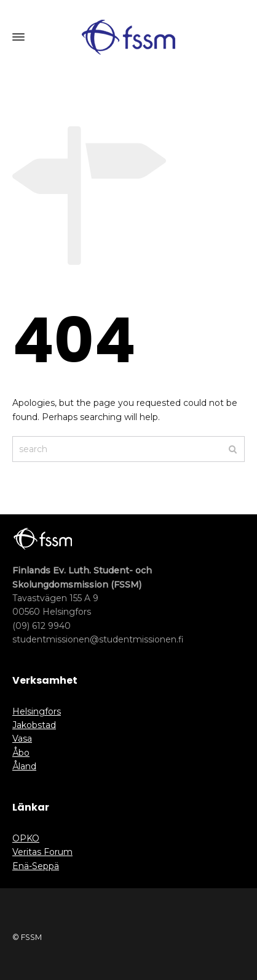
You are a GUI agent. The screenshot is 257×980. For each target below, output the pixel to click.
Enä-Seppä (36, 866)
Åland (24, 766)
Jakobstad (34, 725)
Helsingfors (37, 711)
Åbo (21, 753)
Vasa (22, 739)
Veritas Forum (42, 852)
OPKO (26, 838)
